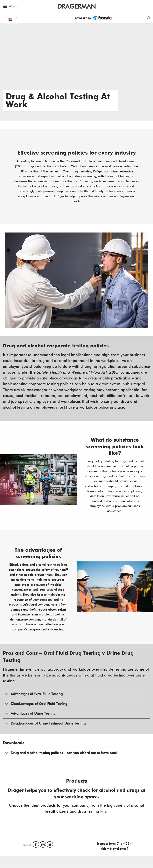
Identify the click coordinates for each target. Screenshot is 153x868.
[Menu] (10, 6)
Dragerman (76, 6)
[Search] (149, 18)
